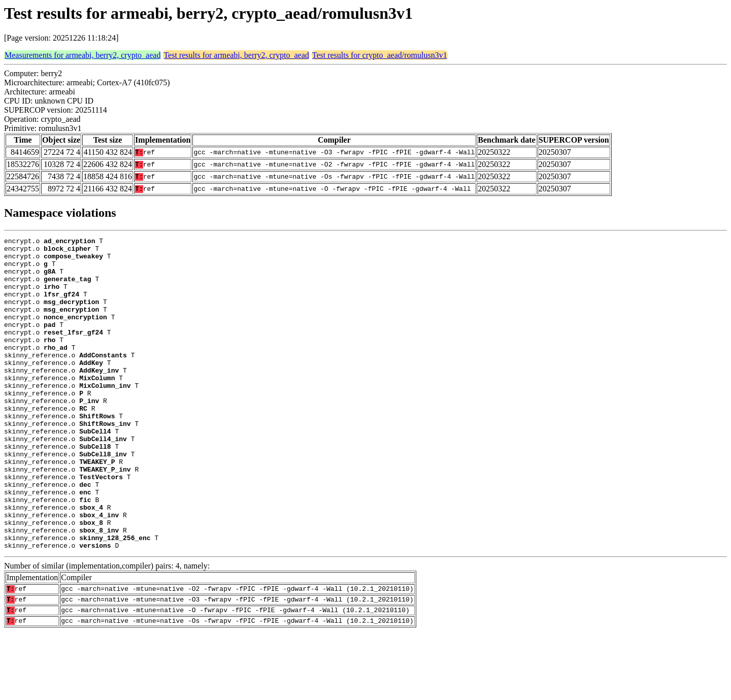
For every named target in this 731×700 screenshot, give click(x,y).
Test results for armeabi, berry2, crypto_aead (236, 55)
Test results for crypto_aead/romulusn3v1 (380, 55)
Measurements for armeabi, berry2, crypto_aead (82, 55)
